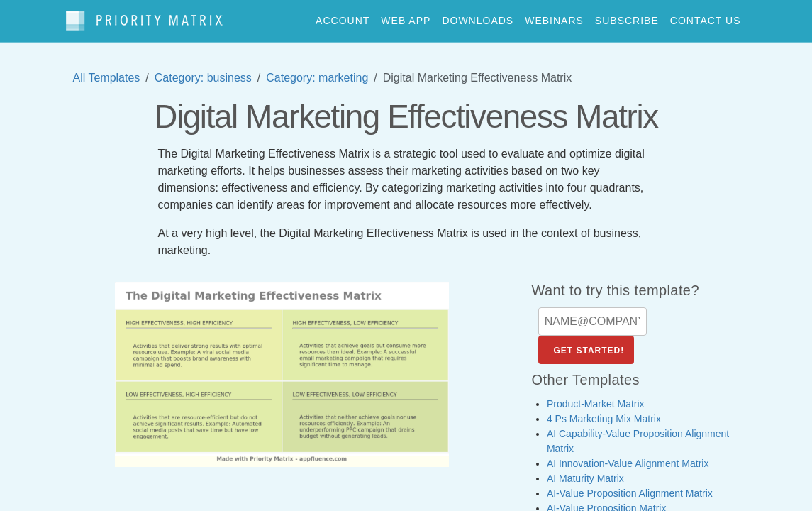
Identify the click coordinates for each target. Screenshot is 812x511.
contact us (706, 17)
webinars (554, 17)
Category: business (203, 71)
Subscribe (627, 17)
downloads (478, 17)
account (343, 17)
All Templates (107, 71)
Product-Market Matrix (596, 397)
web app (406, 17)
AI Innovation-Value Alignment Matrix (628, 456)
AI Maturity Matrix (585, 471)
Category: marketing (317, 71)
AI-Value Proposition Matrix (607, 501)
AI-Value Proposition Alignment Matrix (630, 486)
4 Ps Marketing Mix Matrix (604, 412)
